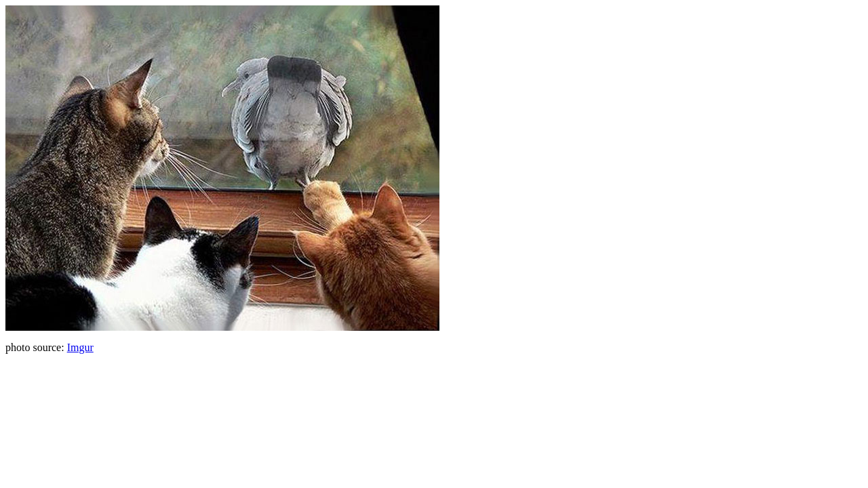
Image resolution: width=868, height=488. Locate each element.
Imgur (80, 347)
